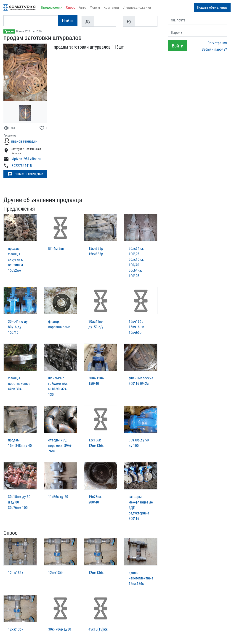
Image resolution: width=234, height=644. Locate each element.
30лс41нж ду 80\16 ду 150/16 (18, 327)
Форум (95, 7)
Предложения (52, 7)
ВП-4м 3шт (56, 249)
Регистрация (217, 43)
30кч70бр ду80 (60, 629)
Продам (9, 31)
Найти (68, 21)
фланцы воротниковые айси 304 (19, 384)
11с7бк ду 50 (58, 497)
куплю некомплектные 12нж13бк (141, 578)
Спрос (71, 7)
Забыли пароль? (214, 49)
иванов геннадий (24, 141)
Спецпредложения (137, 7)
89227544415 (22, 166)
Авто (82, 7)
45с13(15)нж (98, 629)
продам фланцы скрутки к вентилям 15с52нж (15, 259)
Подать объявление (212, 7)
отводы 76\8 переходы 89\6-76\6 (60, 446)
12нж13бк (16, 573)
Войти (178, 46)
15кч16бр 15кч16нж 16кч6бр (136, 327)
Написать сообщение (25, 174)
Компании (111, 7)
